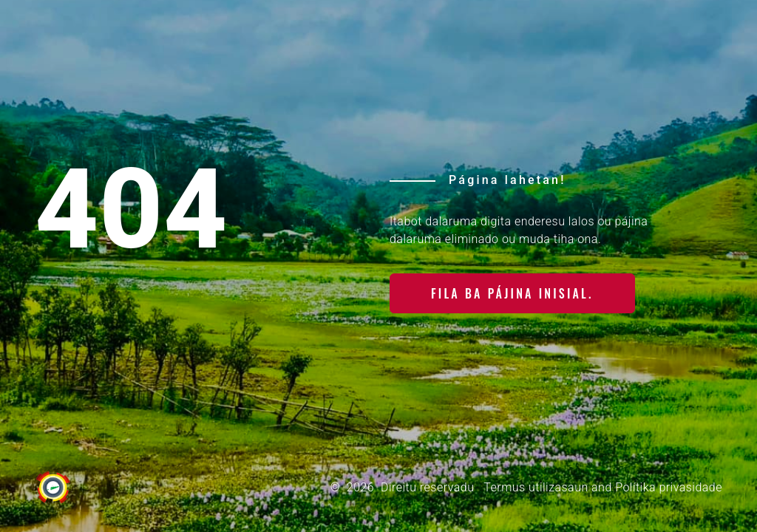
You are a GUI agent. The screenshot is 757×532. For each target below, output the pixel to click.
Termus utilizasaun (536, 487)
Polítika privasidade (669, 487)
